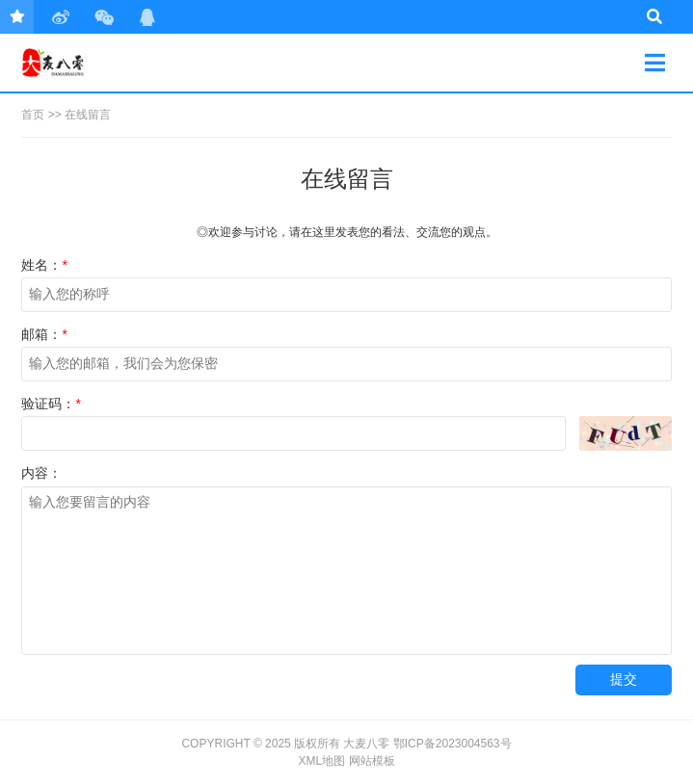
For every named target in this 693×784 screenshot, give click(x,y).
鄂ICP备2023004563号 (453, 744)
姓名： (44, 265)
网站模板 (372, 761)
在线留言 (88, 115)
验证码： (51, 404)
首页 (33, 115)
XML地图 (321, 761)
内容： (41, 473)
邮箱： (44, 334)
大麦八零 (90, 63)
